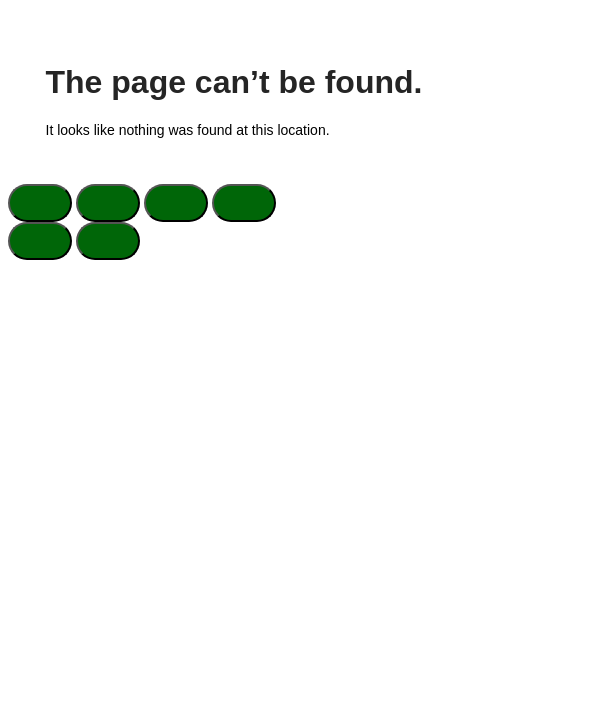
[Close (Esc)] (244, 203)
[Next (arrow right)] (108, 241)
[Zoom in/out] (40, 203)
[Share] (176, 203)
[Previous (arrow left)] (40, 241)
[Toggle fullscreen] (108, 203)
